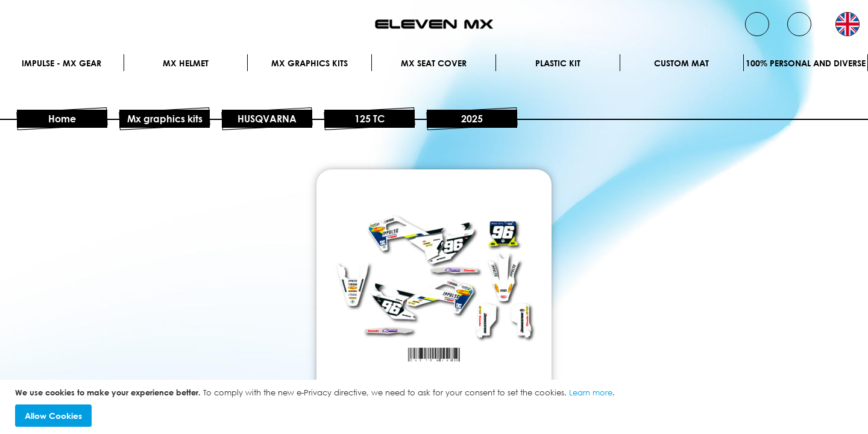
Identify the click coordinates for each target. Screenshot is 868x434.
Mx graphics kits (310, 63)
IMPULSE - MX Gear (61, 63)
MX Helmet (186, 63)
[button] (848, 24)
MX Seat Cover (434, 63)
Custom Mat (681, 63)
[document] (436, 407)
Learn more (591, 392)
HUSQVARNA (267, 119)
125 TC (370, 119)
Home (62, 119)
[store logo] (434, 24)
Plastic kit (558, 63)
